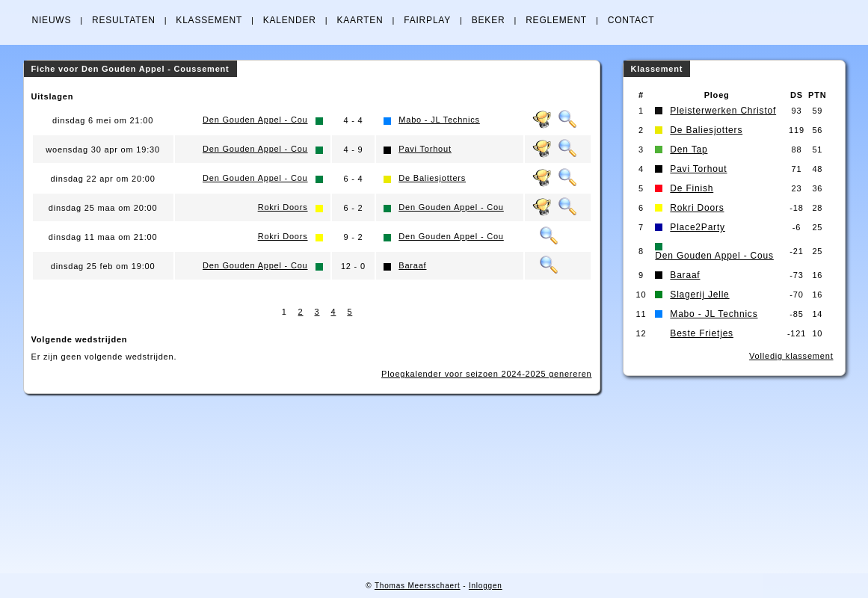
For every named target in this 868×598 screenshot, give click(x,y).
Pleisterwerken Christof (723, 111)
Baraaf (412, 265)
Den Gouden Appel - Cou (255, 120)
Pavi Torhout (425, 149)
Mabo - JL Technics (439, 120)
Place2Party (698, 227)
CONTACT (631, 20)
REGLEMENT (556, 20)
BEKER (489, 20)
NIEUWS (52, 20)
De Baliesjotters (432, 178)
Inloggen (486, 586)
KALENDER (290, 20)
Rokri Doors (283, 207)
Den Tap (689, 149)
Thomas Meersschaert (418, 586)
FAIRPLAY (427, 20)
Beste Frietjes (702, 333)
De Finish (692, 188)
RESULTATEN (124, 20)
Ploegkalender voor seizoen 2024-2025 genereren (486, 374)
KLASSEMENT (209, 20)
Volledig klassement (791, 356)
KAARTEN (360, 20)
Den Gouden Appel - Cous (714, 256)
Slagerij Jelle (699, 295)
